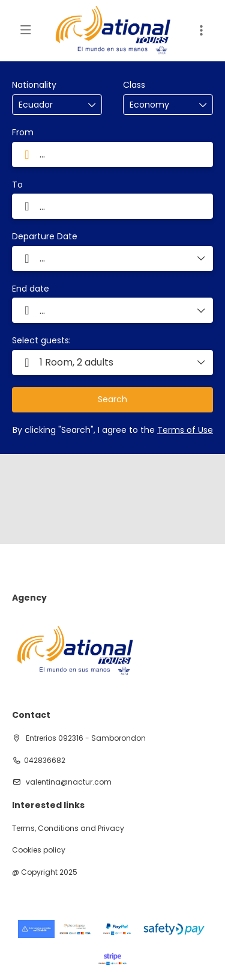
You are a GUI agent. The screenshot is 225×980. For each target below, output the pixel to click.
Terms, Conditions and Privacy (68, 828)
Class (134, 85)
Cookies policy (39, 850)
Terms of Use (185, 430)
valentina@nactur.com (68, 782)
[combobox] (49, 105)
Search (112, 399)
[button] (112, 363)
